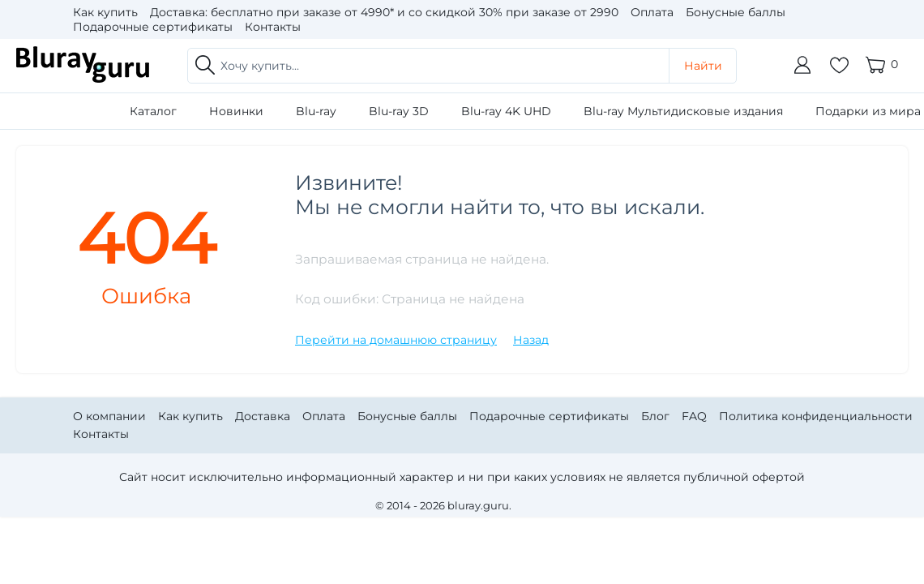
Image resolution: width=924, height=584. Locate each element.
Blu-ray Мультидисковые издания (683, 111)
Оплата (652, 12)
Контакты (273, 27)
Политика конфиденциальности (816, 416)
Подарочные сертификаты (153, 27)
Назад (531, 340)
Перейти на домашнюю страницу (396, 340)
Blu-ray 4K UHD (506, 111)
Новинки (236, 111)
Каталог (153, 111)
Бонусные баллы (736, 12)
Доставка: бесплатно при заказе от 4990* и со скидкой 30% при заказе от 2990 (384, 12)
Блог (655, 416)
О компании (109, 416)
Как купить (105, 12)
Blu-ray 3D (399, 111)
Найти (703, 66)
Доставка (263, 416)
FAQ (694, 416)
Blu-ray (316, 111)
